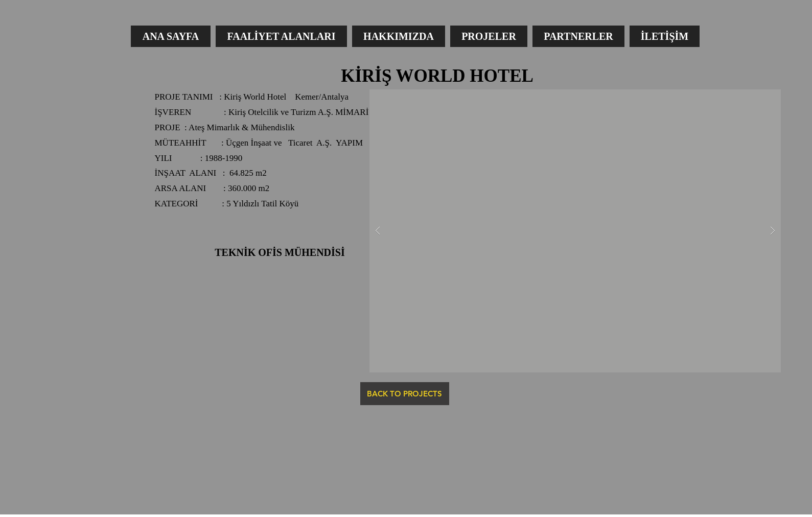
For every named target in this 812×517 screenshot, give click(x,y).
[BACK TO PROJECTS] (405, 394)
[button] (575, 231)
